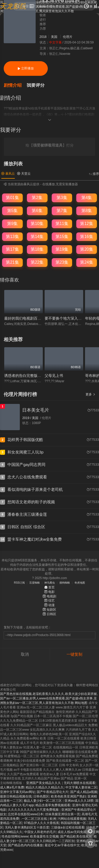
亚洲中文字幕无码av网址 (18, 792)
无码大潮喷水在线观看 (79, 783)
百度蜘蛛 (35, 583)
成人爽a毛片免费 (12, 787)
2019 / (27, 418)
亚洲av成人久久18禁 (79, 801)
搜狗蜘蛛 (65, 583)
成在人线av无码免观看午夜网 (78, 832)
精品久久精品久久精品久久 (45, 787)
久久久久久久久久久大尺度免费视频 (34, 810)
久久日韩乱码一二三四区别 (55, 841)
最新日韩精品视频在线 (16, 796)
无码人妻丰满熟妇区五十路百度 (27, 827)
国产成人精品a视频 (84, 792)
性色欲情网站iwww (15, 836)
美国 (54, 37)
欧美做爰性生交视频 (44, 836)
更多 (90, 394)
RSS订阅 (19, 583)
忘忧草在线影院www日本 (26, 814)
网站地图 (81, 703)
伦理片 (68, 37)
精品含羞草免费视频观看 (53, 805)
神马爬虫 (50, 583)
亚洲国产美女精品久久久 (44, 783)
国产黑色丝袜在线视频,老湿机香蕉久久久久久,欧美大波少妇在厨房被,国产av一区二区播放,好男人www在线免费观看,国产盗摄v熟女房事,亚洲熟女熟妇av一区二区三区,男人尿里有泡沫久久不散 (49, 698)
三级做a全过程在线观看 (68, 827)
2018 (43, 37)
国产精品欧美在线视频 (76, 836)
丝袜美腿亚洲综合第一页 (63, 814)
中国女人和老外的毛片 (40, 832)
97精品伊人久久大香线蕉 (41, 823)
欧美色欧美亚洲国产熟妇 (68, 796)
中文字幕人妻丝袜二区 (81, 787)
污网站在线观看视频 (72, 819)
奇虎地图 (80, 583)
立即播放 (26, 68)
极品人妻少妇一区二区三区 (43, 801)
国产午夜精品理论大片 (53, 792)
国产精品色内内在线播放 (25, 845)
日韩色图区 (41, 796)
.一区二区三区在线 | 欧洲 (38, 819)
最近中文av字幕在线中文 (62, 845)
